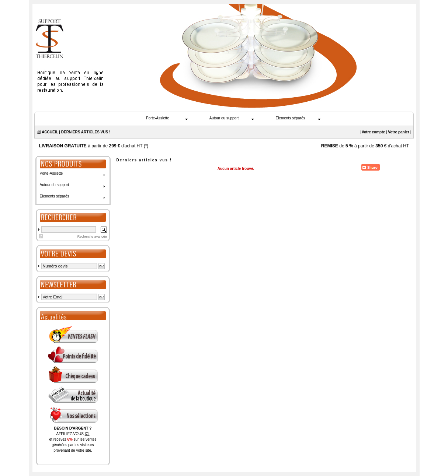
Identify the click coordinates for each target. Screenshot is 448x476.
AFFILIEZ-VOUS (73, 434)
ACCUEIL (50, 132)
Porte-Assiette (158, 118)
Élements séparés (290, 118)
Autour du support (224, 118)
